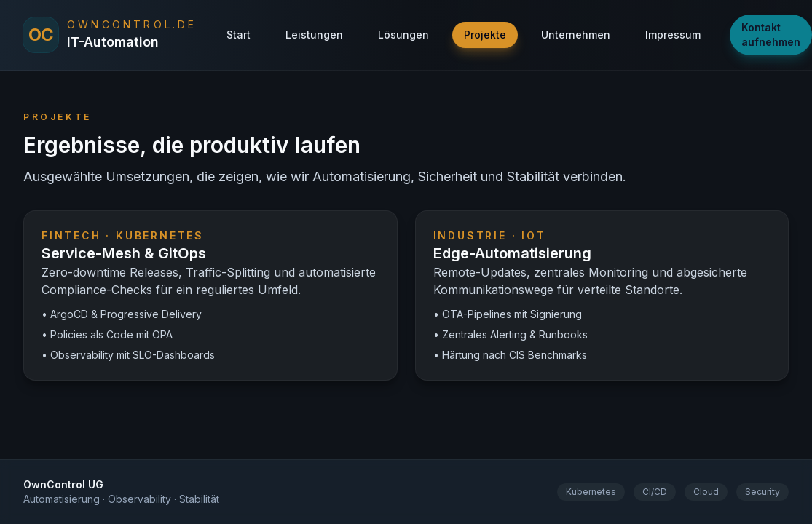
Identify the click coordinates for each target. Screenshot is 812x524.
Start (239, 35)
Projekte (485, 35)
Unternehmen (576, 35)
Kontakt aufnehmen (771, 35)
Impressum (673, 35)
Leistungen (314, 35)
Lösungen (403, 35)
